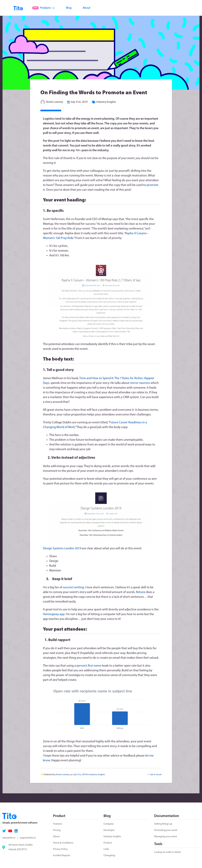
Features (58, 824)
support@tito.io (28, 838)
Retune (141, 592)
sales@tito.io (9, 838)
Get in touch (156, 775)
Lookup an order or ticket (167, 852)
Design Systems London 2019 (62, 549)
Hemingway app (54, 614)
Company (109, 824)
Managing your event (166, 837)
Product (108, 843)
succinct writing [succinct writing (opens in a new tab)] (73, 588)
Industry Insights (106, 102)
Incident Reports (62, 856)
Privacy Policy (60, 849)
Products (43, 8)
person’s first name (89, 666)
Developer (109, 830)
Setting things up (163, 824)
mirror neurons (140, 383)
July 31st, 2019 (79, 102)
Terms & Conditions (63, 843)
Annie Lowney (55, 102)
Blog (69, 8)
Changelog (109, 856)
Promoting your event (166, 830)
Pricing (57, 830)
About (86, 8)
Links (106, 849)
